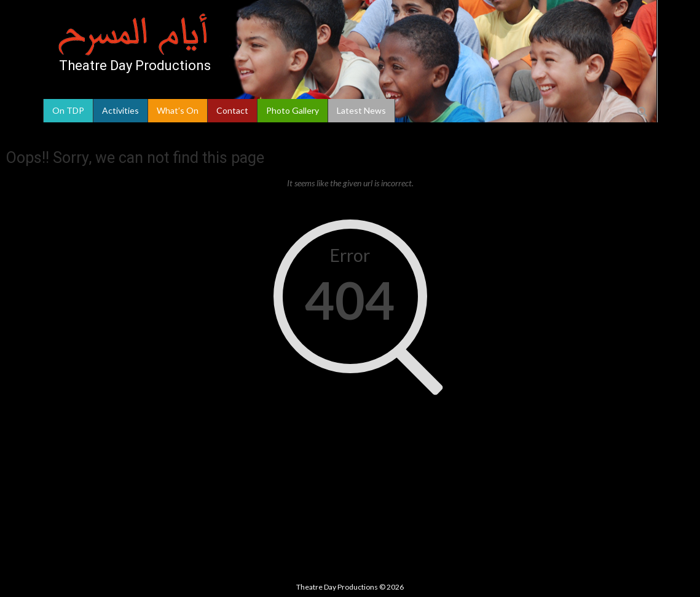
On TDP (68, 110)
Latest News (361, 110)
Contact (232, 110)
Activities (120, 110)
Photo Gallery (293, 110)
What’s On (178, 110)
